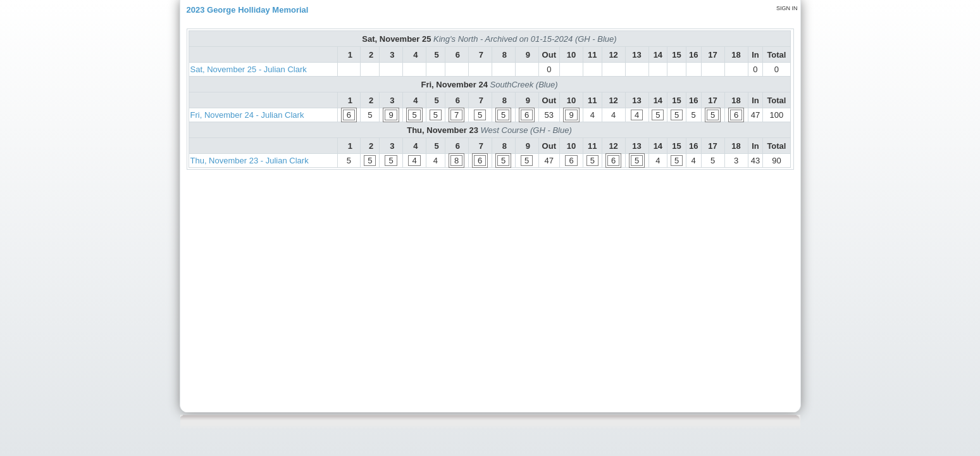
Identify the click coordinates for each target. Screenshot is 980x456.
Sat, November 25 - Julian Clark (249, 69)
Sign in (787, 8)
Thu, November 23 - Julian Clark (250, 161)
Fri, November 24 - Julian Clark (247, 115)
